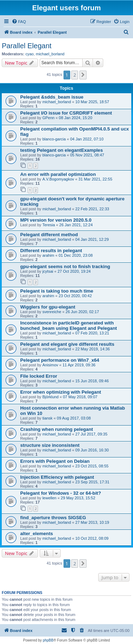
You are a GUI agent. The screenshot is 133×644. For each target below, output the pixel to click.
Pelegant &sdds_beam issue (52, 97)
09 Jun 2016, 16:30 (92, 450)
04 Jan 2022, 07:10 (87, 139)
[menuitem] (19, 22)
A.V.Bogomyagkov (58, 179)
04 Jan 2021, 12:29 (92, 239)
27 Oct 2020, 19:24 (74, 271)
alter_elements (37, 534)
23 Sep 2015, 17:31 (92, 482)
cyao (30, 54)
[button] (83, 75)
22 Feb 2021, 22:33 (92, 209)
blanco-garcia (54, 139)
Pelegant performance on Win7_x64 (60, 360)
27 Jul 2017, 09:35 (91, 434)
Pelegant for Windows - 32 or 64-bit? (61, 493)
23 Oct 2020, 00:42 (75, 296)
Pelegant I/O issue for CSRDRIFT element (66, 113)
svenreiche (52, 312)
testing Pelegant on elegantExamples (62, 150)
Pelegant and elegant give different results (67, 344)
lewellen (49, 498)
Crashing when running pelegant (57, 429)
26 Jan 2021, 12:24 (76, 225)
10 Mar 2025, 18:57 (92, 102)
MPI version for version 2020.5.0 (56, 220)
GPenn (48, 118)
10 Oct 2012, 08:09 (92, 538)
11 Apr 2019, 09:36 (79, 365)
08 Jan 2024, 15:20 (76, 118)
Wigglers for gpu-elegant (48, 307)
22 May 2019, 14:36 (92, 349)
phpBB (48, 640)
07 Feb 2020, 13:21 (92, 333)
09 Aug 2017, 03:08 (74, 418)
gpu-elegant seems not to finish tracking (65, 267)
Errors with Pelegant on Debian (55, 461)
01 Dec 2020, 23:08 (76, 255)
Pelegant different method (49, 235)
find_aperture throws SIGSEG (53, 518)
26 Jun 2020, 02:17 (82, 312)
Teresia (48, 225)
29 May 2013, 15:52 (78, 498)
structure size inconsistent (50, 445)
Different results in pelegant (51, 251)
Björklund (50, 397)
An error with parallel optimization (58, 174)
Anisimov (50, 365)
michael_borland (50, 54)
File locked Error (39, 376)
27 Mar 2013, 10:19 (92, 522)
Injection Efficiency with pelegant (57, 477)
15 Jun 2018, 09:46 (92, 381)
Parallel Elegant (27, 46)
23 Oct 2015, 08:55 (92, 466)
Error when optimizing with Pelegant (61, 392)
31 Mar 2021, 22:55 (95, 179)
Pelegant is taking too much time (57, 291)
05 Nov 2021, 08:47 (87, 155)
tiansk (47, 418)
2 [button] (75, 75)
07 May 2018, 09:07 (80, 397)
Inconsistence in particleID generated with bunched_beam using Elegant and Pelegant (69, 326)
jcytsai (48, 271)
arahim (48, 255)
